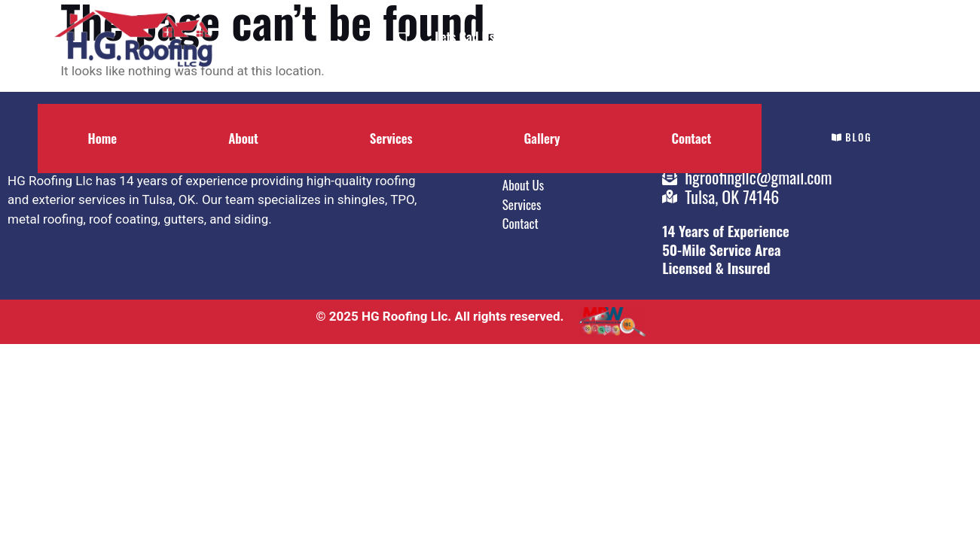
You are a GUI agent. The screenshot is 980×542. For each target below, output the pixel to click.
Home (103, 138)
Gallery (542, 138)
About (243, 138)
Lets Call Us (464, 37)
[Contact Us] (596, 44)
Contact (691, 138)
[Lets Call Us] (403, 44)
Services (391, 138)
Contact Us (656, 37)
